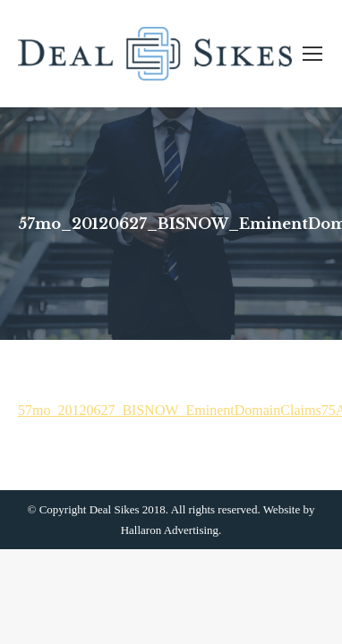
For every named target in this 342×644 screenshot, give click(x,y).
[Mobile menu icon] (312, 54)
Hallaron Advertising (170, 530)
